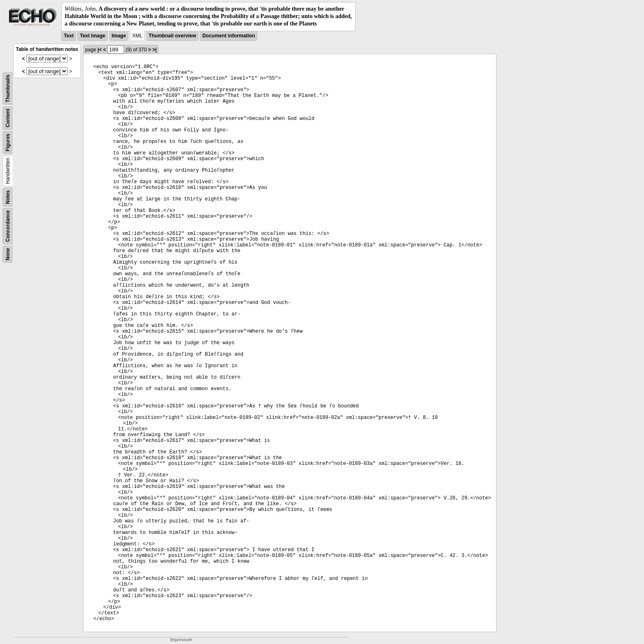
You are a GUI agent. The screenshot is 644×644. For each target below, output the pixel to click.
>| (155, 50)
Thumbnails (8, 88)
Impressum (181, 640)
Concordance (8, 226)
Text (69, 36)
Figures (8, 142)
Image (119, 36)
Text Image (92, 36)
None (8, 254)
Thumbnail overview (172, 36)
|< (99, 50)
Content (8, 118)
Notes (8, 197)
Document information (229, 36)
